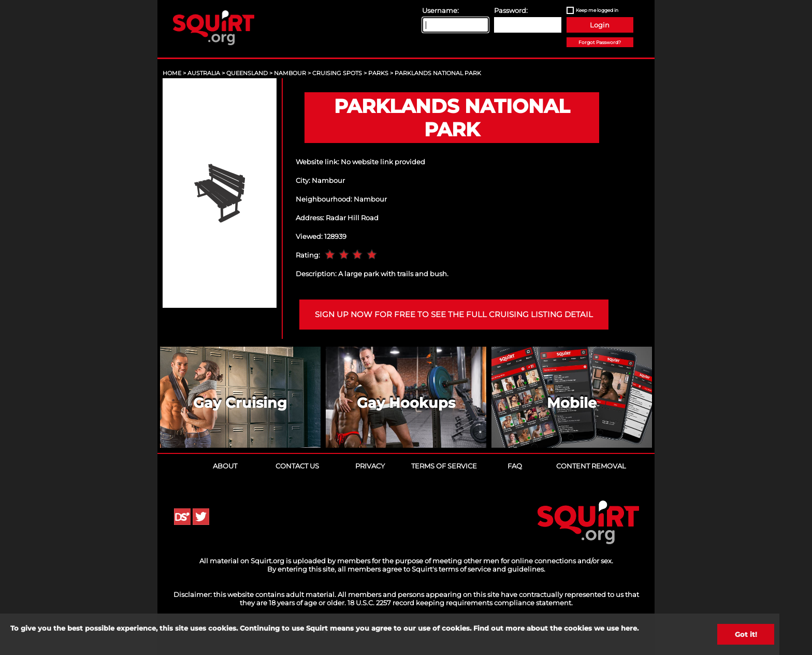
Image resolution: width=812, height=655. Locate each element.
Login (600, 25)
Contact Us (297, 466)
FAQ (515, 466)
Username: (440, 10)
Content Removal (591, 466)
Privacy (370, 466)
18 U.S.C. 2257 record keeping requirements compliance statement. (460, 603)
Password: (511, 10)
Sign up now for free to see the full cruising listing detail (454, 315)
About (225, 466)
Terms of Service (444, 466)
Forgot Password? (600, 42)
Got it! (746, 634)
